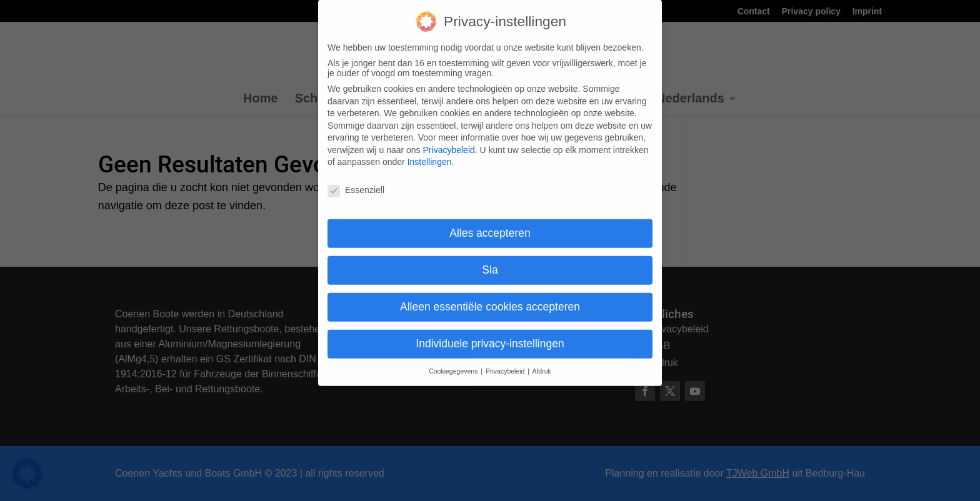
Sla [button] (490, 260)
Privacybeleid (449, 141)
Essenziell (356, 181)
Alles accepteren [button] (490, 224)
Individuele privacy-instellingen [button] (490, 334)
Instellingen (430, 152)
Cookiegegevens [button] (454, 362)
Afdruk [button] (541, 362)
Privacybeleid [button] (506, 362)
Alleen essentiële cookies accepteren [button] (490, 297)
